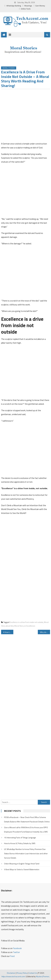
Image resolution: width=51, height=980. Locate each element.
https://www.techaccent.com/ (14, 976)
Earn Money (40, 6)
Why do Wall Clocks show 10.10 (45, 632)
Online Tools (26, 9)
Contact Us (33, 973)
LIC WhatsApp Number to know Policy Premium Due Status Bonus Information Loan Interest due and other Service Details (26, 853)
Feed (12, 956)
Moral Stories (9, 68)
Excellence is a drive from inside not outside (26, 622)
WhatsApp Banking (14, 6)
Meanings (28, 6)
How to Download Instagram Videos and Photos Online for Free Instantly (9, 632)
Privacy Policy (22, 973)
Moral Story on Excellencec (25, 626)
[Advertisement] (26, 116)
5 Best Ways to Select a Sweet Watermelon (22, 869)
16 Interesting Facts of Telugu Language (20, 838)
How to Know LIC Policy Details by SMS (20, 843)
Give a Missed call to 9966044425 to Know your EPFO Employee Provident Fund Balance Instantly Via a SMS (26, 830)
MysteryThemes (43, 976)
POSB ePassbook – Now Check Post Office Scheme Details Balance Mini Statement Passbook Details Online (27, 819)
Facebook (17, 948)
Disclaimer (11, 973)
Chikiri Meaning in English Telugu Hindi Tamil (22, 864)
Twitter (16, 952)
